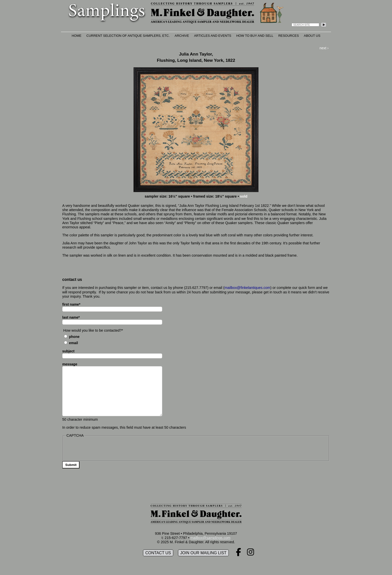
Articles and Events (213, 36)
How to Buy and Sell (255, 36)
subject (68, 351)
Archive (182, 36)
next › (324, 48)
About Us (312, 36)
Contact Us (158, 553)
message (70, 364)
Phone (74, 337)
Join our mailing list (203, 553)
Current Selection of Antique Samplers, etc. (128, 36)
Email (73, 343)
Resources (288, 36)
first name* (71, 304)
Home (77, 36)
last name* (71, 317)
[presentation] (104, 449)
